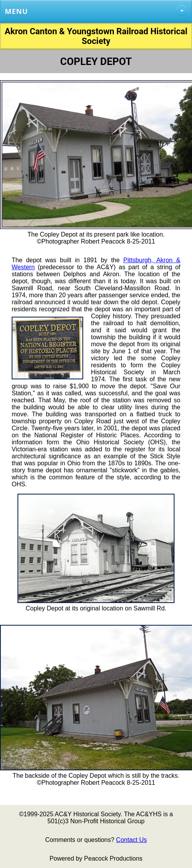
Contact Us (132, 840)
